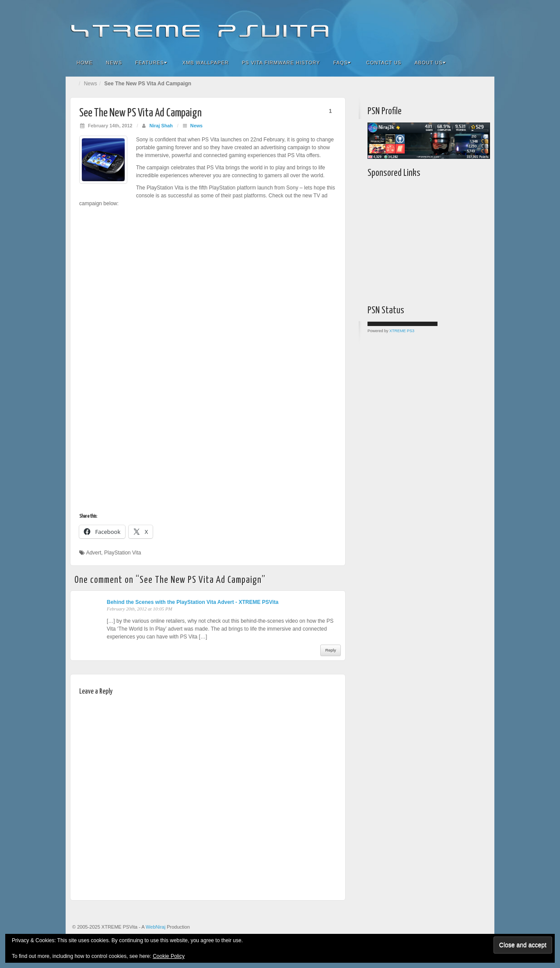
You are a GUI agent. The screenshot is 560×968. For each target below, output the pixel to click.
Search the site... (482, 63)
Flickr (435, 25)
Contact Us (384, 63)
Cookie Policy (169, 956)
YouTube (470, 25)
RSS (482, 25)
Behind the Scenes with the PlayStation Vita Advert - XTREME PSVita (193, 602)
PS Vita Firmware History (281, 63)
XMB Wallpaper (206, 63)
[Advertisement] (422, 239)
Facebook (423, 25)
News (114, 63)
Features (151, 63)
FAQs (342, 63)
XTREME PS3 (402, 331)
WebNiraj (156, 927)
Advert (94, 553)
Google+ (446, 25)
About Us (430, 63)
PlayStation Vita (123, 553)
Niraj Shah (161, 126)
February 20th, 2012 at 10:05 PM (140, 609)
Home (85, 63)
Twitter (458, 25)
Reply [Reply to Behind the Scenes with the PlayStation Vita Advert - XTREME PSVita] (331, 650)
